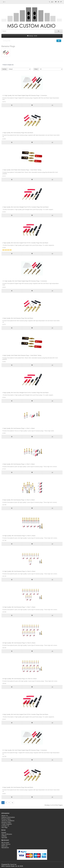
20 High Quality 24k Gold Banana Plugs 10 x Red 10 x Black (20, 679)
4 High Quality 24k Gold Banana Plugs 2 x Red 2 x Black (19, 464)
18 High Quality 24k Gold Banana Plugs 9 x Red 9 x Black (19, 643)
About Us (5, 816)
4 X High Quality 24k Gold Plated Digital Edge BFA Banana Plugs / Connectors (25, 281)
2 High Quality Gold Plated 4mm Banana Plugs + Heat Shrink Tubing (22, 170)
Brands (4, 832)
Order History (6, 844)
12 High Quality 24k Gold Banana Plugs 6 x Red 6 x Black (19, 571)
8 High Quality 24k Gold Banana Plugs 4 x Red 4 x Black (19, 500)
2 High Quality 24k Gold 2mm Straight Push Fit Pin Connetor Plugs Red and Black (26, 207)
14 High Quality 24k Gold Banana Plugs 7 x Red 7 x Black (19, 607)
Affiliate (4, 836)
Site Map (4, 827)
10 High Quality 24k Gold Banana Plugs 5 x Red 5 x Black (19, 536)
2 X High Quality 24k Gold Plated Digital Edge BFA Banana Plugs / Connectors (25, 95)
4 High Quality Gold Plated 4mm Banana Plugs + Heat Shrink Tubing (22, 355)
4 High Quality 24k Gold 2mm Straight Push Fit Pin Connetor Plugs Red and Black (26, 393)
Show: (36, 69)
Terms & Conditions (8, 821)
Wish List (4, 846)
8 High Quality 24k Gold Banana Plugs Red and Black (18, 787)
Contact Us (5, 826)
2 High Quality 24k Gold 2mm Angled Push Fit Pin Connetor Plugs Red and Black (25, 243)
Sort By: (4, 69)
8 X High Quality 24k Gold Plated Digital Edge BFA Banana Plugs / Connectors (25, 750)
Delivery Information (8, 817)
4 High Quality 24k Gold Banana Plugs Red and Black (18, 318)
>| (12, 803)
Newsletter (5, 848)
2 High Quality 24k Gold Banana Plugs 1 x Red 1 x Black (19, 428)
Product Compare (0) (8, 65)
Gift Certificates (7, 834)
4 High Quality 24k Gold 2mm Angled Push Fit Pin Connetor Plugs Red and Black (25, 714)
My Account (5, 842)
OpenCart (13, 864)
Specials (4, 838)
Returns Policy (6, 822)
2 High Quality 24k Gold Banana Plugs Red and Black (18, 133)
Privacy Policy (6, 819)
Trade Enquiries (7, 824)
